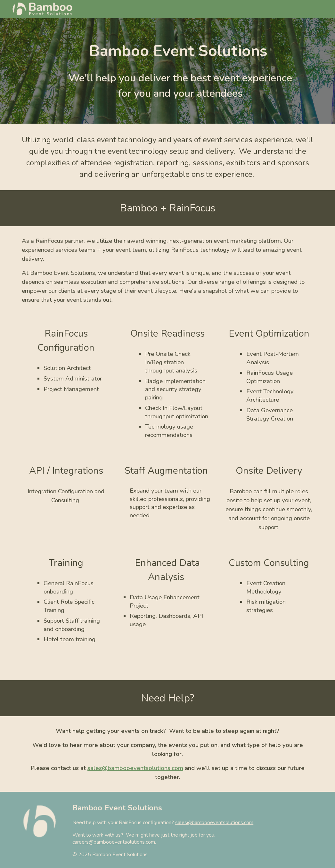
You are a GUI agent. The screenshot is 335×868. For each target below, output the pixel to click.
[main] (180, 51)
